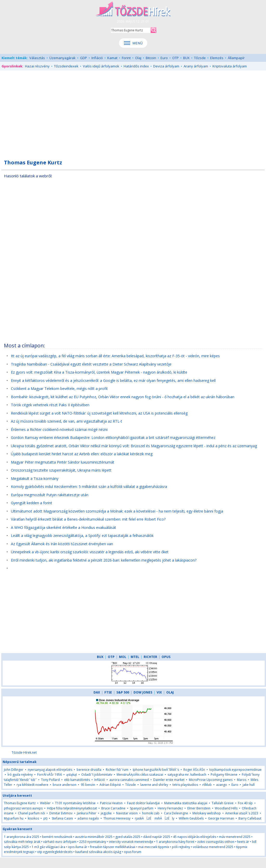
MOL (123, 657)
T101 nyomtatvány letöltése (75, 803)
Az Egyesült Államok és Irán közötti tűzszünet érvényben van (62, 544)
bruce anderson (65, 785)
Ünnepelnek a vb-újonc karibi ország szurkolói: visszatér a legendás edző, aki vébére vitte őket (90, 552)
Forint (126, 58)
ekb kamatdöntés (77, 780)
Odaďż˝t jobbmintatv (97, 775)
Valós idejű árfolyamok (101, 66)
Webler (45, 803)
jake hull (249, 785)
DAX (97, 692)
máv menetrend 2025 (235, 837)
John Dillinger (14, 770)
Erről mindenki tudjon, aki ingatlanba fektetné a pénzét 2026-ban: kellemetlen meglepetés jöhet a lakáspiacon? (104, 560)
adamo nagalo (88, 818)
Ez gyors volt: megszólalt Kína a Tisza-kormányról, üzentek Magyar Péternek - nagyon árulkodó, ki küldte (99, 372)
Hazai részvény (37, 66)
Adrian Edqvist (110, 785)
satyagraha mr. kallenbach (187, 775)
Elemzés (217, 58)
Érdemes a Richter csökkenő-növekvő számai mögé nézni (59, 429)
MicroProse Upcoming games (211, 780)
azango (222, 785)
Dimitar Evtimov (61, 813)
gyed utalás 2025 (128, 837)
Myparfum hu (14, 818)
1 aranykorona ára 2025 (22, 837)
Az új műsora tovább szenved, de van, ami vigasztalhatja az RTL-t (66, 421)
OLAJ (170, 692)
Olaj (138, 58)
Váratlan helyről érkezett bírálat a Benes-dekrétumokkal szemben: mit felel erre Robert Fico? (88, 519)
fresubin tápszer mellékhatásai (113, 847)
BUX (186, 58)
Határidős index (136, 66)
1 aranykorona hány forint (175, 842)
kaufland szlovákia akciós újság (98, 852)
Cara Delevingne (176, 813)
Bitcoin (151, 58)
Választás (37, 58)
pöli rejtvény (181, 847)
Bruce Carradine (113, 808)
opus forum (133, 852)
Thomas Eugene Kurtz (20, 803)
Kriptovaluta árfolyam (230, 66)
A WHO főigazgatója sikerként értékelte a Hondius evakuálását (64, 527)
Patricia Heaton (111, 803)
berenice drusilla (89, 770)
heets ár (243, 842)
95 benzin (88, 785)
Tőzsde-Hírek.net (24, 752)
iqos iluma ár (78, 847)
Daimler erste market (169, 780)
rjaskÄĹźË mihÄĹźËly (155, 818)
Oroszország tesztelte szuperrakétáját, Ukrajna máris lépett (61, 470)
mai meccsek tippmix (154, 847)
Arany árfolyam (196, 66)
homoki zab (151, 813)
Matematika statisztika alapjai (186, 803)
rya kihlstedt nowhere (32, 785)
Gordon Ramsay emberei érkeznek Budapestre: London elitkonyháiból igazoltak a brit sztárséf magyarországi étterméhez (113, 437)
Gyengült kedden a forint (32, 503)
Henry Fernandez (170, 808)
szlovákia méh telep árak (22, 842)
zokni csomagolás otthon (216, 842)
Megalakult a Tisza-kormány (35, 478)
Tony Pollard (50, 780)
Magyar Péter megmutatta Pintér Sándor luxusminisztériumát (63, 462)
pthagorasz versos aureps (23, 808)
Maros (242, 780)
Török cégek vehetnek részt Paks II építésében (50, 405)
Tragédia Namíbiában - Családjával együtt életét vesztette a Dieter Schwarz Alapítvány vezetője (91, 364)
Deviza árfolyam (166, 66)
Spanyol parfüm (142, 808)
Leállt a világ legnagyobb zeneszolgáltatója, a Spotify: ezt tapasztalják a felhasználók (82, 535)
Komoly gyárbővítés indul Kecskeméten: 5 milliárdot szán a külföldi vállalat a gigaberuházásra (89, 486)
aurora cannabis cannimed (129, 780)
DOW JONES (143, 692)
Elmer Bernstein (199, 808)
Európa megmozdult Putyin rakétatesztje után (50, 495)
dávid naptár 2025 (157, 837)
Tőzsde (200, 58)
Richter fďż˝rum (117, 770)
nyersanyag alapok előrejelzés (50, 770)
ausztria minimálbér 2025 (94, 837)
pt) (45, 818)
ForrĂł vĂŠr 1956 (49, 775)
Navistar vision (127, 813)
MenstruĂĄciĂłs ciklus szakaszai (140, 775)
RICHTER (150, 657)
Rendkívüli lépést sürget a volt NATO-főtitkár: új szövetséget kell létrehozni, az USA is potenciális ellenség (99, 413)
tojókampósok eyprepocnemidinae (235, 770)
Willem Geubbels (191, 818)
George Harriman (221, 818)
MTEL (135, 657)
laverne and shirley (154, 785)
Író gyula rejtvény (20, 775)
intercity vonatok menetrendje (131, 842)
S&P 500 (123, 692)
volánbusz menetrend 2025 (213, 847)
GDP (84, 58)
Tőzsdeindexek (66, 66)
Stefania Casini (62, 818)
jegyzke (106, 813)
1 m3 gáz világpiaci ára (48, 847)
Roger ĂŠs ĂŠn (194, 770)
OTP (175, 58)
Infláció (97, 58)
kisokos (33, 818)
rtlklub (207, 785)
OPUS (166, 657)
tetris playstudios (185, 785)
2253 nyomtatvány (93, 842)
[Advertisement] (133, 112)
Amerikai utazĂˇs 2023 (242, 813)
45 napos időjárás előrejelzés (195, 837)
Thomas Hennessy (117, 818)
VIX (159, 692)
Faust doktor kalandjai (143, 803)
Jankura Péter (87, 813)
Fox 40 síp (245, 803)
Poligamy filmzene (224, 775)
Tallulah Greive (223, 803)
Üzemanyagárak (62, 58)
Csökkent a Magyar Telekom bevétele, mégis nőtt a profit (59, 388)
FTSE (108, 692)
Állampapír (236, 58)
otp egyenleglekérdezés (55, 852)
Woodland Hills (226, 808)
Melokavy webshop (207, 813)
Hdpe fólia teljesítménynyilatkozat (72, 808)
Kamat (112, 58)
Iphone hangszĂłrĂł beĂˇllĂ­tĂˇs (156, 770)
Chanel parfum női (31, 813)
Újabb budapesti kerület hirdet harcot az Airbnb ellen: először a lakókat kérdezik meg (82, 454)
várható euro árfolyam (60, 842)
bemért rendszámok (57, 837)
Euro (164, 58)
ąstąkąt (72, 775)
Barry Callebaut (250, 818)
